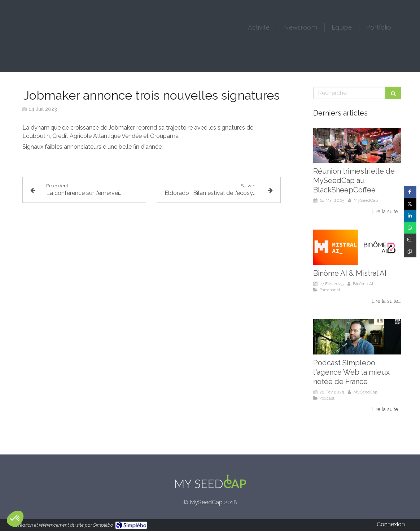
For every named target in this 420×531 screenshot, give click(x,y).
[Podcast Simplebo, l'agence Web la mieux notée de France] (357, 337)
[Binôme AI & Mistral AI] (357, 247)
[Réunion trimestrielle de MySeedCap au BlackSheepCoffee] (357, 145)
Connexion (391, 524)
